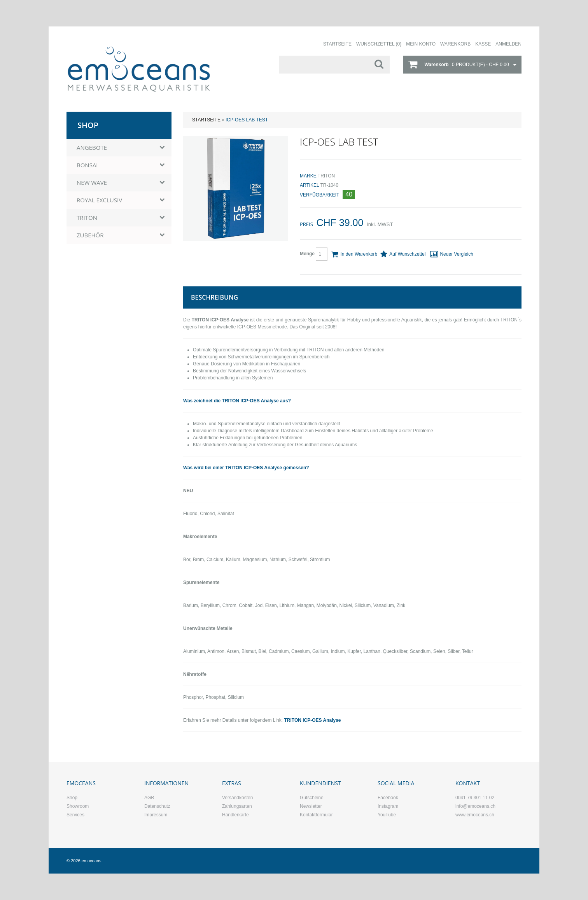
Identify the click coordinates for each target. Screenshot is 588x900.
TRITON (326, 176)
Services (75, 815)
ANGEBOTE (92, 147)
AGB (149, 798)
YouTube (387, 815)
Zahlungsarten (237, 806)
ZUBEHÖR (90, 235)
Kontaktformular (316, 815)
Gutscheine (312, 798)
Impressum (156, 815)
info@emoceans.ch (475, 806)
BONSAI (87, 165)
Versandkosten (237, 798)
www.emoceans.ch (475, 815)
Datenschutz (157, 806)
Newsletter (311, 806)
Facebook (388, 798)
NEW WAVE (92, 182)
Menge (314, 254)
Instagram (388, 806)
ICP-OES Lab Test (247, 120)
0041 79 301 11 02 (475, 798)
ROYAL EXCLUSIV (99, 200)
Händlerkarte (235, 815)
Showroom (78, 806)
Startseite (206, 120)
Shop (72, 798)
